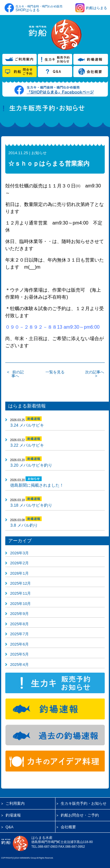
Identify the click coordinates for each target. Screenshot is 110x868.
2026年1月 (20, 573)
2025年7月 (20, 634)
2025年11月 (21, 593)
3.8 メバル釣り (24, 525)
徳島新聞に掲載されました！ (37, 485)
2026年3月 (20, 553)
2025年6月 (20, 644)
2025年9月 (20, 614)
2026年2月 (20, 563)
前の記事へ (17, 374)
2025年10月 (21, 604)
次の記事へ (95, 372)
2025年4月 (20, 665)
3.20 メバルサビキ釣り (31, 465)
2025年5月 (20, 654)
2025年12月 (21, 583)
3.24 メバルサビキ (27, 425)
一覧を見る (55, 372)
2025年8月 (20, 624)
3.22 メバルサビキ (27, 445)
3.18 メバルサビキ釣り (31, 505)
